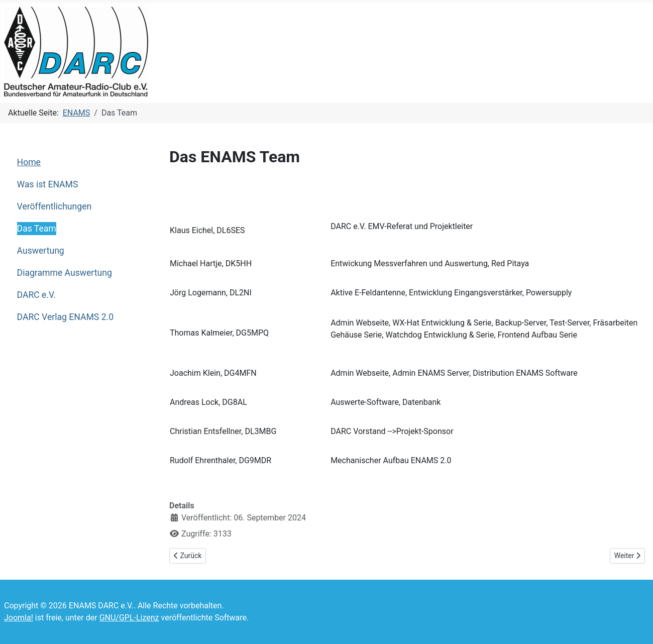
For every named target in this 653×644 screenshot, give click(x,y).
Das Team (37, 229)
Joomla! (19, 618)
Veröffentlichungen (55, 206)
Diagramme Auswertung (65, 273)
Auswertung (41, 251)
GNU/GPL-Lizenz (129, 618)
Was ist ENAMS (48, 184)
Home (29, 162)
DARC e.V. (36, 295)
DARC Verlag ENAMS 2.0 (65, 317)
